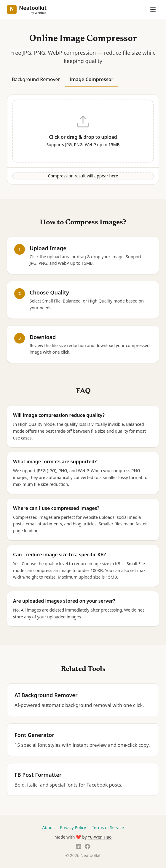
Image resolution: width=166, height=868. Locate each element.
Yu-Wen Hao (100, 837)
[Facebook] (87, 846)
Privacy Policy (73, 827)
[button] (83, 131)
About (48, 827)
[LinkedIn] (79, 846)
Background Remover (36, 79)
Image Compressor (91, 79)
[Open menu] (153, 10)
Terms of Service (108, 827)
